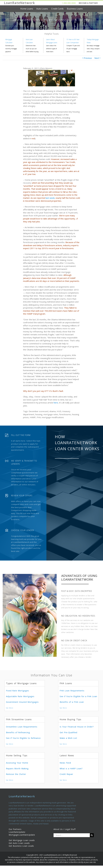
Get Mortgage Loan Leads (22, 840)
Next (97, 58)
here (56, 403)
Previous (88, 58)
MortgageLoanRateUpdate (22, 835)
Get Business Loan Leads (21, 846)
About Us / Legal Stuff (65, 829)
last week (50, 198)
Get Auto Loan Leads (19, 843)
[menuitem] (28, 9)
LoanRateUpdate (17, 832)
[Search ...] (72, 835)
